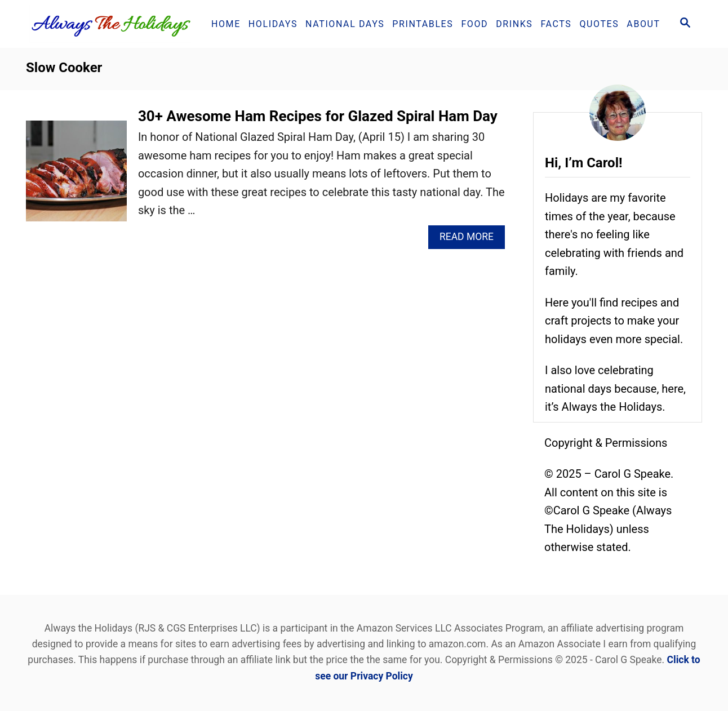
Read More (471, 240)
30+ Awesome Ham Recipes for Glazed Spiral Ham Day (318, 116)
